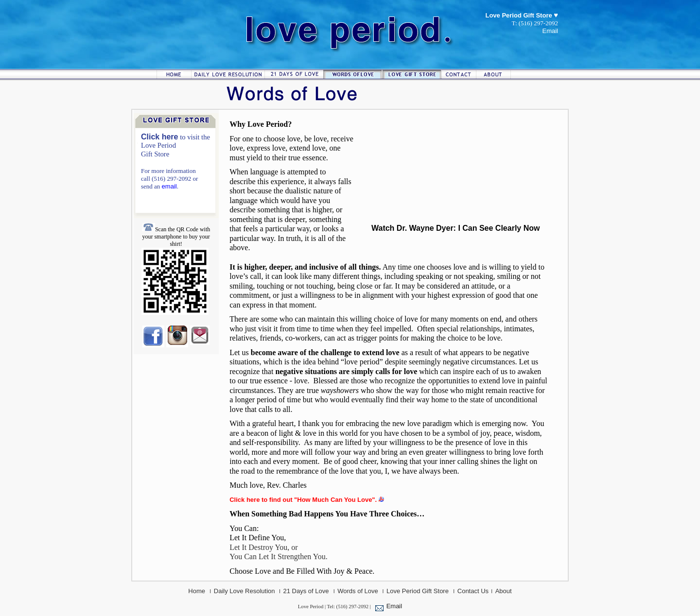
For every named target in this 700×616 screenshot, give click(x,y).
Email (394, 606)
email (169, 186)
